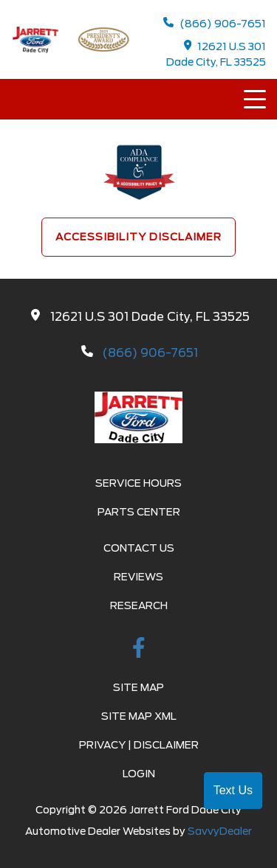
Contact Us (139, 548)
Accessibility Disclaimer (138, 237)
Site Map (138, 687)
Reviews (138, 577)
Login (139, 774)
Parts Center (139, 512)
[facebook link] (139, 650)
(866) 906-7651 (215, 23)
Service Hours (138, 483)
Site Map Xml (139, 716)
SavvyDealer (220, 831)
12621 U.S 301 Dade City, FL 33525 (216, 54)
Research (139, 605)
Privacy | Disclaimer (139, 745)
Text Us (233, 790)
